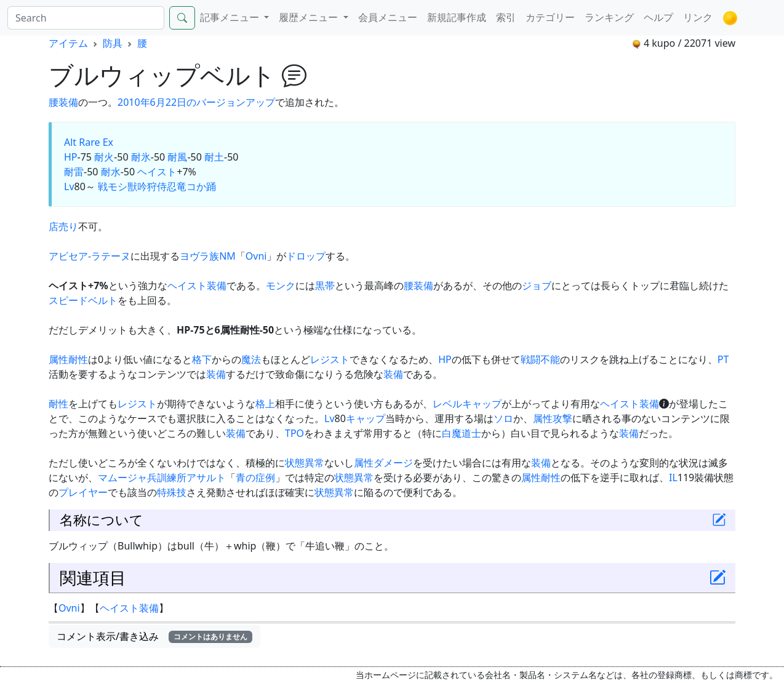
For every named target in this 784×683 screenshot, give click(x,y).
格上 (265, 404)
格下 (202, 359)
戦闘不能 (540, 359)
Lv (69, 186)
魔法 (251, 359)
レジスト (330, 359)
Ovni (256, 256)
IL (673, 477)
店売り (63, 226)
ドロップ (306, 256)
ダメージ (393, 463)
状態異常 (305, 463)
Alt (70, 142)
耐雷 (74, 172)
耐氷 (141, 157)
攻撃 (562, 418)
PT (723, 359)
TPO (294, 433)
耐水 (111, 172)
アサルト (206, 477)
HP (71, 157)
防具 (113, 43)
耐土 (214, 157)
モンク (281, 286)
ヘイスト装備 (197, 286)
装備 (68, 102)
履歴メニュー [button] (310, 17)
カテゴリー (550, 17)
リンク (698, 17)
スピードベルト (83, 300)
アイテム (68, 43)
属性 (58, 359)
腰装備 (418, 286)
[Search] (86, 18)
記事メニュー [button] (231, 17)
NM (227, 256)
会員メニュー (388, 17)
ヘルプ (658, 17)
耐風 (177, 157)
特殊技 (172, 492)
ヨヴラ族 (199, 256)
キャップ (366, 418)
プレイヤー (83, 492)
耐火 (104, 157)
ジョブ (537, 286)
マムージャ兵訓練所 (142, 477)
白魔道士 (462, 433)
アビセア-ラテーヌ (90, 256)
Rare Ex (96, 142)
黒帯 (325, 286)
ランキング (609, 17)
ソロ (503, 418)
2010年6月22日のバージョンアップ (196, 102)
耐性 (78, 359)
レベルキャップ (467, 404)
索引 (506, 17)
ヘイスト (157, 172)
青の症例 (255, 477)
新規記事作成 (457, 17)
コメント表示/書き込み (154, 636)
